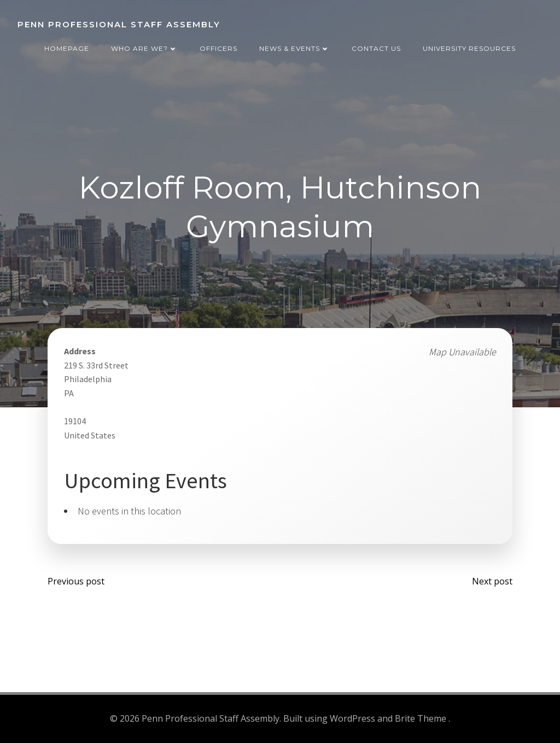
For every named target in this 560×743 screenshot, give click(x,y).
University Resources (469, 48)
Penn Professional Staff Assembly (119, 24)
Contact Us (376, 48)
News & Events (294, 48)
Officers (218, 48)
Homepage (67, 48)
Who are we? (144, 48)
